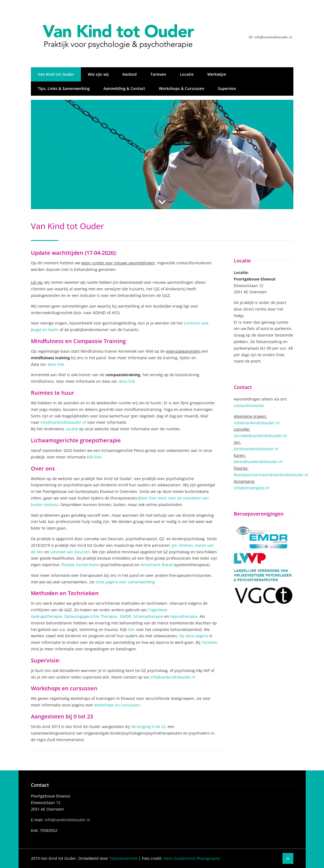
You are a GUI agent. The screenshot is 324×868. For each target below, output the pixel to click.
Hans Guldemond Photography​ (192, 858)
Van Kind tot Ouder (56, 74)
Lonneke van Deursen (70, 552)
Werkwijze (217, 74)
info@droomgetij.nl (251, 488)
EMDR (125, 616)
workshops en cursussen (117, 705)
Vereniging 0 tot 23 (148, 727)
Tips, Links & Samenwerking (64, 88)
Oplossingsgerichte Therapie (90, 616)
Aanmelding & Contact (124, 88)
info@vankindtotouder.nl (64, 422)
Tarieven (158, 74)
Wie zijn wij (98, 74)
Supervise (227, 88)
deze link (56, 364)
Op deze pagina (194, 636)
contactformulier (249, 406)
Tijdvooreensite (123, 858)
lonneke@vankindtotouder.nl (260, 436)
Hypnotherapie (184, 616)
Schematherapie (148, 616)
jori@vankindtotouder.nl (256, 449)
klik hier (94, 457)
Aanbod (129, 74)
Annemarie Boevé (157, 565)
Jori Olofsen (182, 545)
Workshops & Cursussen (182, 88)
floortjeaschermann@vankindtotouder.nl (271, 475)
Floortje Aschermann (80, 565)
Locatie (187, 74)
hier (131, 629)
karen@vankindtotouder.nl (258, 462)
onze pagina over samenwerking (125, 582)
